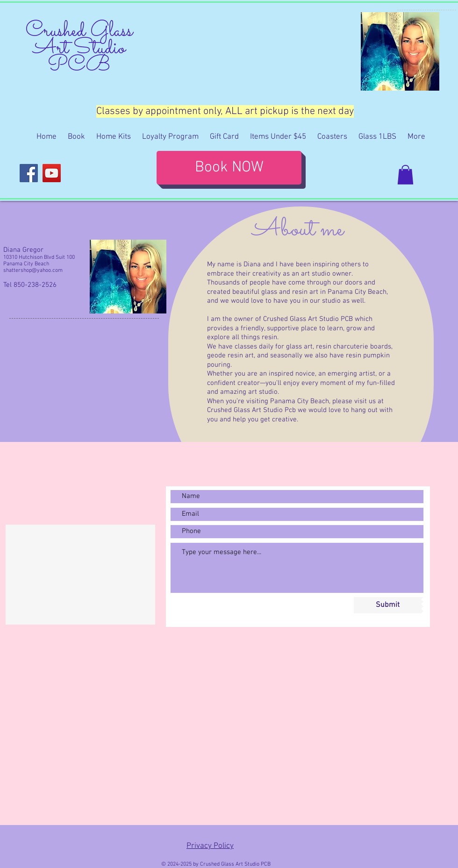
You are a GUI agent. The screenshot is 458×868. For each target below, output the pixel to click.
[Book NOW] (229, 168)
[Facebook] (29, 173)
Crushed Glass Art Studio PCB (79, 48)
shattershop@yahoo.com (33, 270)
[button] (405, 175)
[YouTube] (52, 173)
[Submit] (387, 605)
